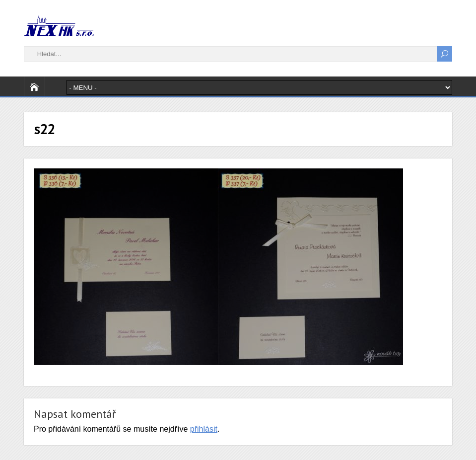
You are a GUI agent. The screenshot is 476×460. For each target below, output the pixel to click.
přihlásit (204, 429)
